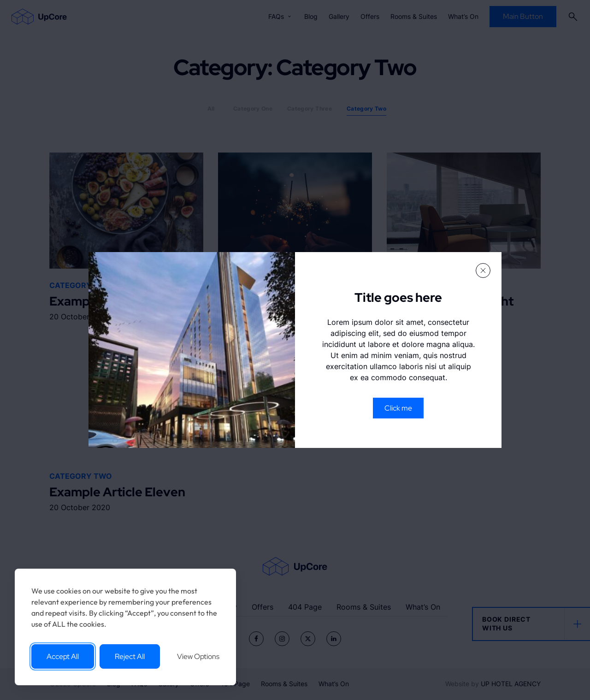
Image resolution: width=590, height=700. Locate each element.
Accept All (63, 656)
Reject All (130, 656)
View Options (198, 656)
